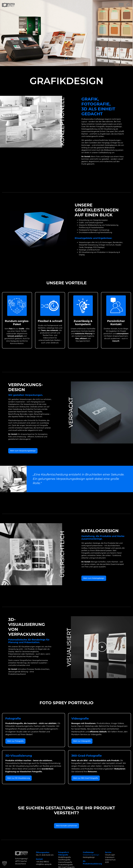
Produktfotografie (65, 865)
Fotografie (63, 852)
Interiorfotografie (65, 862)
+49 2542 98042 (42, 862)
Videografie (63, 855)
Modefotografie (64, 857)
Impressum (110, 857)
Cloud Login (110, 855)
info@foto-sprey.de (44, 864)
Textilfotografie (64, 860)
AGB (107, 862)
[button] (102, 647)
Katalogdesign (89, 857)
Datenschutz (110, 860)
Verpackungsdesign (91, 855)
